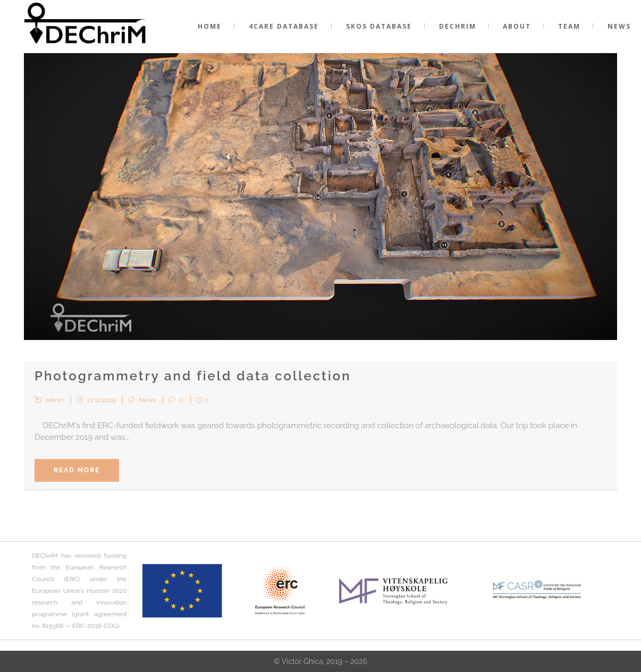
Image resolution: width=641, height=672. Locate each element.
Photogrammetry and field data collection (193, 376)
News (147, 400)
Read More (77, 470)
